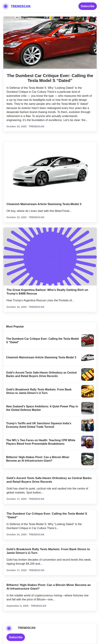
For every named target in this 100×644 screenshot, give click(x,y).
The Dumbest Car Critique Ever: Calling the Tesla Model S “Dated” (50, 78)
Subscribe (88, 6)
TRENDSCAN (21, 6)
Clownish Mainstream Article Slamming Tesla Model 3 (44, 204)
